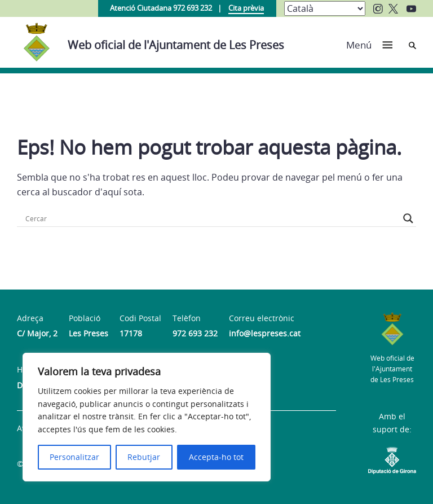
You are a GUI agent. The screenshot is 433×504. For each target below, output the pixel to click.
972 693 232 (195, 333)
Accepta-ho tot (216, 457)
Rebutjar (144, 457)
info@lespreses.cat (265, 333)
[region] (147, 417)
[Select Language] (325, 8)
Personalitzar (74, 457)
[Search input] (211, 218)
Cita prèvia (246, 8)
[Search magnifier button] (408, 218)
